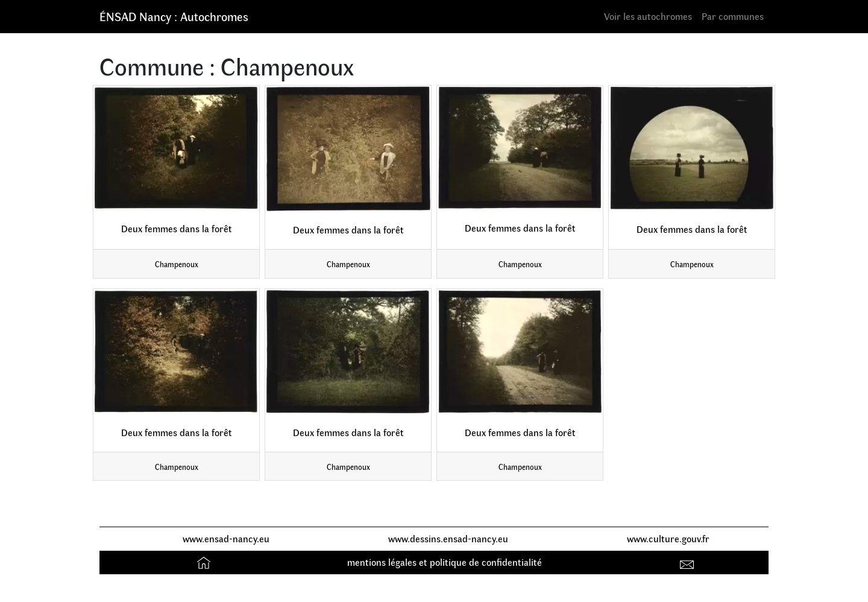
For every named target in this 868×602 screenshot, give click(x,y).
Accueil (205, 562)
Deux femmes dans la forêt (177, 228)
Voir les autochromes (648, 16)
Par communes (733, 16)
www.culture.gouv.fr (668, 538)
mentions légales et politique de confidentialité (445, 562)
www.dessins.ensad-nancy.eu (448, 538)
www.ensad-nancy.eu (226, 538)
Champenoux (177, 264)
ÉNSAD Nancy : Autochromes (174, 16)
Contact (689, 562)
